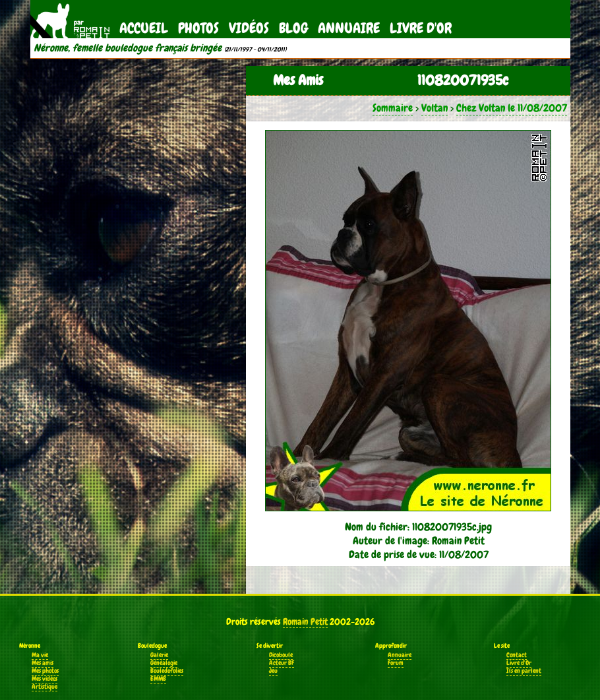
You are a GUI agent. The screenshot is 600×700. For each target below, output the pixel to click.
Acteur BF (282, 663)
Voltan (435, 108)
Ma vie (40, 655)
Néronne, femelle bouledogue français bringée (128, 48)
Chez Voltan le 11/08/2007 (512, 108)
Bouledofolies (167, 671)
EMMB (158, 679)
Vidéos (249, 28)
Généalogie (164, 663)
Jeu (273, 671)
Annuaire (349, 28)
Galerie (159, 655)
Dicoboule (281, 655)
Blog (293, 28)
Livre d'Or (421, 28)
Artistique (45, 687)
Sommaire (393, 108)
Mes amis (43, 663)
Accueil (144, 28)
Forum (396, 663)
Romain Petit (305, 621)
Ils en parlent (524, 671)
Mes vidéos (45, 679)
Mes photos (45, 671)
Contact (517, 655)
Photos (198, 28)
